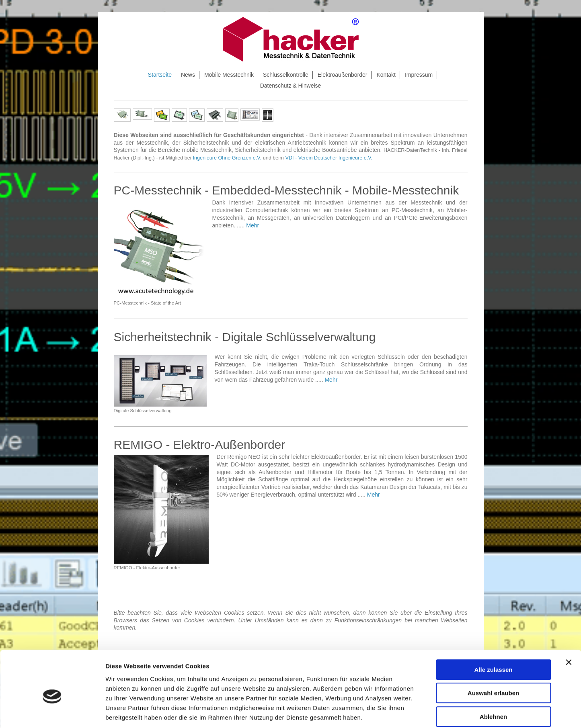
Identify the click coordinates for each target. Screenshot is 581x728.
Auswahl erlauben (493, 653)
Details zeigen (428, 712)
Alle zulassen (493, 630)
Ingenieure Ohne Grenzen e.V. (227, 158)
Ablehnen (493, 677)
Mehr (253, 225)
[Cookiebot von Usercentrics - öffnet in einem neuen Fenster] (52, 712)
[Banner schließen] (569, 622)
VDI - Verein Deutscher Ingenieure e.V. (329, 158)
